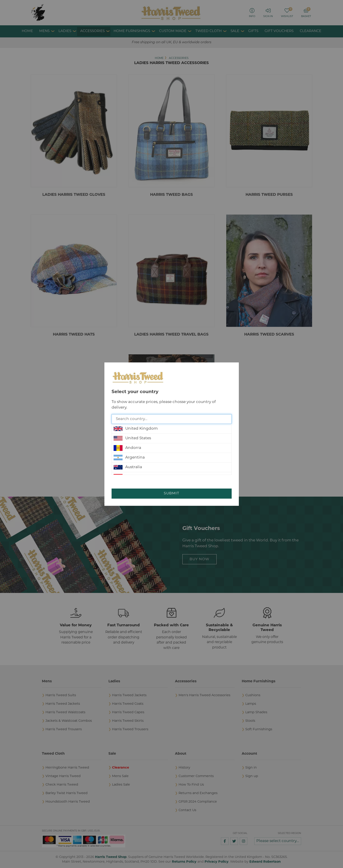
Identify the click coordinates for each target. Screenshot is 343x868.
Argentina (129, 458)
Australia (128, 467)
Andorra (127, 448)
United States (132, 438)
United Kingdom (136, 429)
